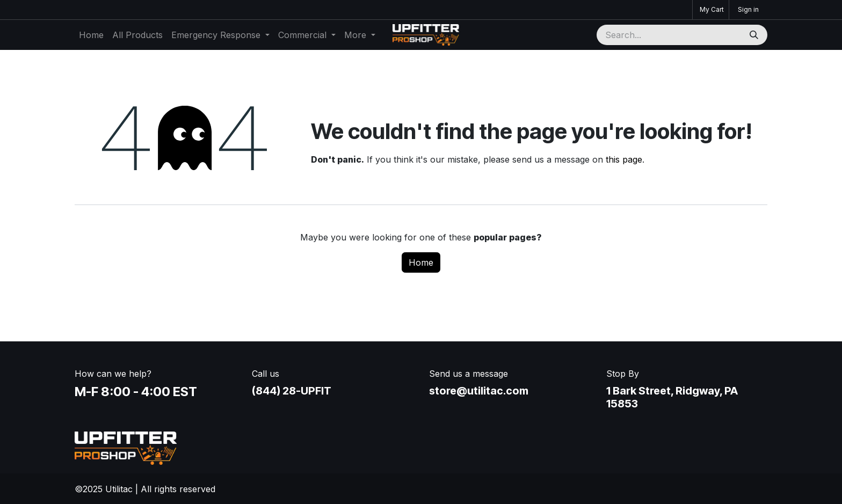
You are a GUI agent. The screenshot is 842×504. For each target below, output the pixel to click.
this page (624, 159)
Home (421, 262)
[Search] (755, 35)
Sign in (748, 9)
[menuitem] (91, 35)
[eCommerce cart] (711, 10)
